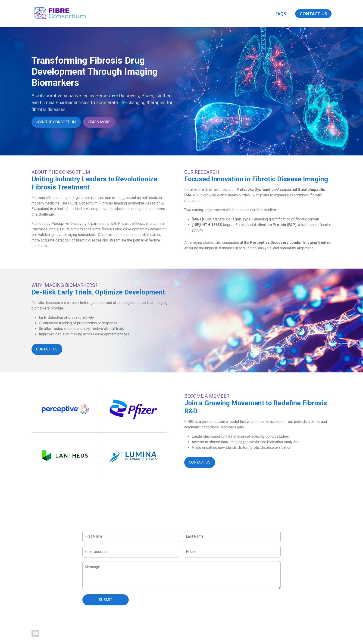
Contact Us (313, 14)
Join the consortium (56, 122)
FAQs (281, 14)
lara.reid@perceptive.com (62, 633)
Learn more (99, 122)
